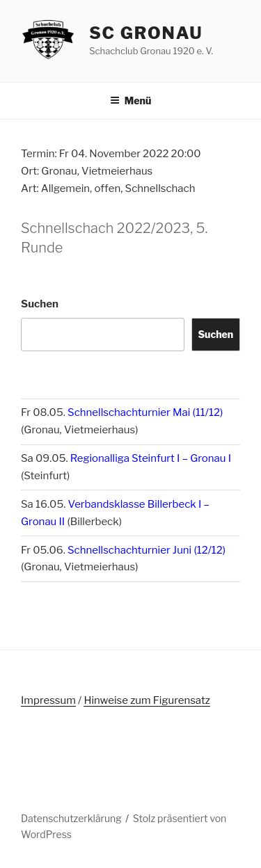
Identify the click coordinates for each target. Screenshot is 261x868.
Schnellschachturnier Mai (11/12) (145, 412)
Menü (131, 101)
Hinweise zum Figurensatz (147, 700)
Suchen (40, 304)
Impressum (48, 700)
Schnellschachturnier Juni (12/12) (147, 550)
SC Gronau (146, 33)
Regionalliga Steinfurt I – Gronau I (151, 458)
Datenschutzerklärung (71, 818)
